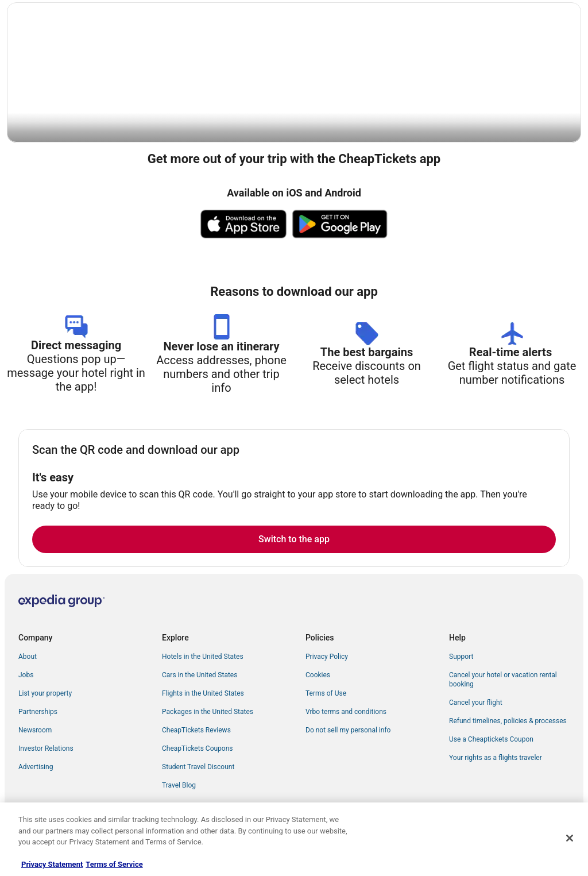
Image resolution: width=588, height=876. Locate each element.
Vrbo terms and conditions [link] (346, 712)
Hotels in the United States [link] (203, 657)
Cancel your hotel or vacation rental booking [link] (503, 680)
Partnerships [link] (38, 712)
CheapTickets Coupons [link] (198, 749)
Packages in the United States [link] (208, 712)
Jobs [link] (26, 676)
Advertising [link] (36, 767)
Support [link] (461, 657)
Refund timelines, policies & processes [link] (508, 721)
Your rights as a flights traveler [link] (496, 758)
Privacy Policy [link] (327, 657)
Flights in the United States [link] (203, 694)
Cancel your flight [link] (476, 703)
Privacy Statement (52, 864)
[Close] (570, 838)
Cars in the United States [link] (200, 676)
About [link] (28, 657)
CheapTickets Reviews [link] (196, 731)
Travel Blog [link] (179, 786)
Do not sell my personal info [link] (348, 731)
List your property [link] (45, 694)
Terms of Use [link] (326, 694)
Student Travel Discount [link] (198, 767)
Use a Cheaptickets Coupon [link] (491, 740)
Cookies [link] (318, 676)
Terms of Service (114, 864)
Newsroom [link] (35, 731)
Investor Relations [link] (46, 749)
